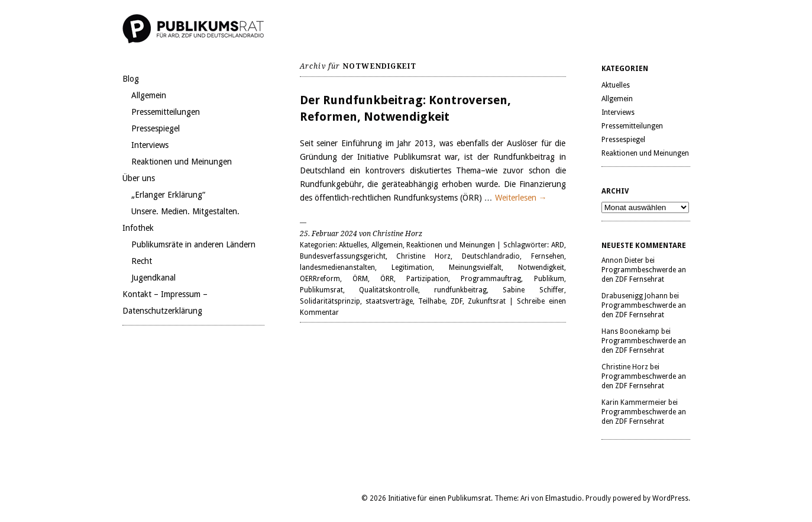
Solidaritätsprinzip (330, 301)
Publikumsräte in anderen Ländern (193, 244)
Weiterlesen (521, 198)
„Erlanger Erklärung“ (168, 195)
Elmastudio (564, 498)
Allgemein (149, 95)
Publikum (549, 279)
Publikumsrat (321, 290)
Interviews (150, 145)
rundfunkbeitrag (460, 290)
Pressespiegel (156, 128)
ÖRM (360, 279)
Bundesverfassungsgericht (343, 256)
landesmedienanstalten (337, 268)
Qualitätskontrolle (389, 290)
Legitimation (412, 268)
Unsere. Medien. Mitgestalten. (185, 211)
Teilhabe (432, 301)
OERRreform (320, 279)
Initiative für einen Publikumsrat (439, 498)
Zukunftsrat (487, 301)
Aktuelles (353, 245)
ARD (558, 245)
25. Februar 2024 (329, 234)
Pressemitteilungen (166, 112)
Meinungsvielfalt (475, 268)
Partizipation (427, 279)
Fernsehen (548, 256)
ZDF (457, 301)
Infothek (138, 228)
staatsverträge (389, 301)
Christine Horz (423, 256)
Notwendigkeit (541, 268)
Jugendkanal (153, 278)
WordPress (670, 498)
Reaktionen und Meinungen (182, 162)
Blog (131, 79)
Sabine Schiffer (533, 290)
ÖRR (387, 279)
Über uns (139, 178)
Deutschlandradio (491, 256)
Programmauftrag (491, 279)
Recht (142, 261)
